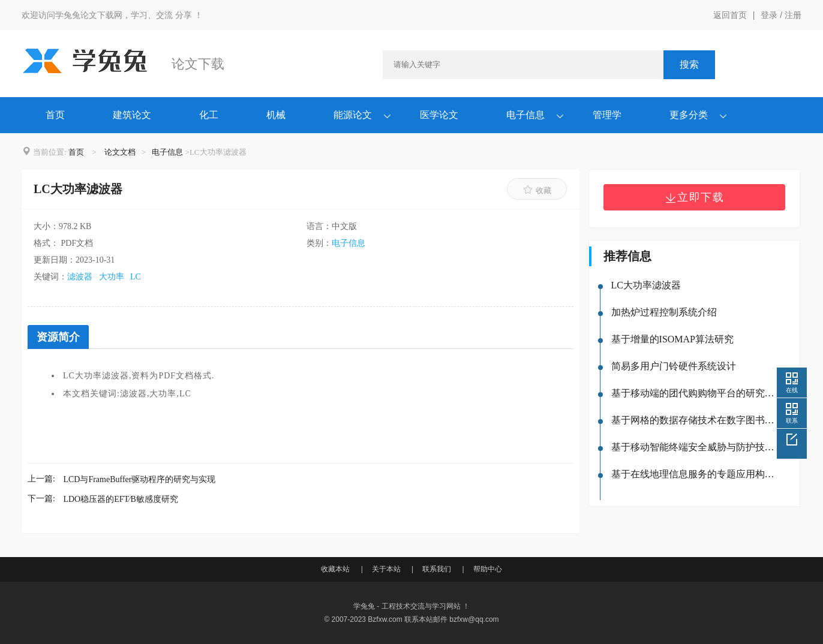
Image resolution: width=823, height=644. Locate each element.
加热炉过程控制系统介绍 (664, 312)
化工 (209, 115)
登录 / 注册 (781, 15)
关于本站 (386, 569)
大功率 (112, 277)
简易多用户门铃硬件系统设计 (674, 366)
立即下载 (695, 197)
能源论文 (353, 115)
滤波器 (80, 277)
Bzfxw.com (385, 619)
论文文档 (120, 152)
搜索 (689, 64)
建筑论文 (132, 115)
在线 (792, 390)
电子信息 (525, 115)
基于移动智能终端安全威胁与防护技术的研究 (694, 447)
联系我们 (437, 569)
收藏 (537, 190)
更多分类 (689, 115)
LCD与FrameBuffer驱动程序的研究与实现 (139, 479)
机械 (276, 115)
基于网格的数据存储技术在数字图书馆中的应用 (694, 420)
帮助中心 (488, 569)
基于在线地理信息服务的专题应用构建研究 (694, 474)
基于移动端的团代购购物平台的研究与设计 (694, 393)
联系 (792, 421)
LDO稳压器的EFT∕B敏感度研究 (120, 499)
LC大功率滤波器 (646, 285)
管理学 (607, 115)
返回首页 (730, 15)
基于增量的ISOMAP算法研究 (672, 339)
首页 (55, 115)
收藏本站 (335, 569)
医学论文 (439, 115)
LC (136, 277)
